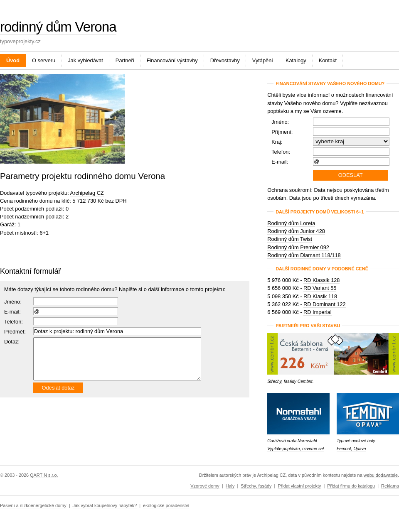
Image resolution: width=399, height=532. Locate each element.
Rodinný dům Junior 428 (296, 231)
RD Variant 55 (320, 288)
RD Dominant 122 (325, 304)
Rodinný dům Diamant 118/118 (304, 255)
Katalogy (296, 60)
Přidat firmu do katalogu (351, 486)
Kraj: (277, 142)
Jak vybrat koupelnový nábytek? (105, 505)
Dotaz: (12, 342)
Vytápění (263, 60)
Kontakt (328, 60)
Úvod (13, 60)
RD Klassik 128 (321, 280)
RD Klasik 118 (320, 296)
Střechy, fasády (256, 486)
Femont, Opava (351, 449)
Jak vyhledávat (85, 60)
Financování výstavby (172, 60)
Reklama (390, 486)
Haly (230, 486)
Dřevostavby (225, 60)
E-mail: (12, 312)
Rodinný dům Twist (290, 239)
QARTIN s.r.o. (44, 475)
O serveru (44, 60)
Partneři (125, 60)
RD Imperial (318, 312)
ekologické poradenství (166, 505)
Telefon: (281, 152)
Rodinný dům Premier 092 (298, 247)
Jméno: (13, 302)
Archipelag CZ (87, 193)
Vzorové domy (205, 486)
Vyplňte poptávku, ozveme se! (296, 449)
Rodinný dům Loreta (291, 223)
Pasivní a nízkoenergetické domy (33, 505)
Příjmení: (282, 132)
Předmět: (15, 332)
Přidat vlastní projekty (299, 486)
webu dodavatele (381, 475)
